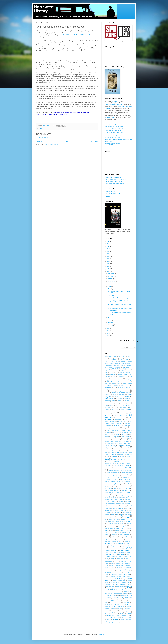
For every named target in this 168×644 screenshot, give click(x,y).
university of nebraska (113, 597)
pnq (129, 545)
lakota (115, 487)
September (112, 281)
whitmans (127, 612)
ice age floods (119, 465)
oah (122, 531)
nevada (110, 520)
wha (120, 610)
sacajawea (128, 564)
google (113, 445)
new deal (116, 520)
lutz (112, 500)
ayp (117, 373)
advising (122, 360)
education (119, 423)
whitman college (119, 612)
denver (128, 409)
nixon (130, 525)
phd (121, 541)
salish (106, 565)
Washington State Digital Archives (116, 179)
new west (112, 521)
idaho (128, 465)
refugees (118, 560)
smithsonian (127, 574)
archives (115, 369)
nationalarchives (117, 518)
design (130, 411)
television (109, 592)
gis (131, 442)
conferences (109, 398)
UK (131, 595)
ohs (112, 532)
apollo (122, 365)
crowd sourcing (109, 404)
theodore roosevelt (118, 594)
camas (113, 384)
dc (112, 409)
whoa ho (107, 614)
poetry (118, 547)
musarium (109, 512)
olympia (124, 532)
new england (124, 520)
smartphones (114, 575)
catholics (109, 385)
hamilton (122, 456)
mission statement (110, 118)
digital (114, 413)
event (118, 427)
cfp (114, 387)
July (110, 284)
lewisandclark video (110, 492)
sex (113, 571)
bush (129, 382)
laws (120, 489)
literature (130, 494)
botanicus (128, 378)
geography (116, 440)
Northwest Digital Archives (114, 177)
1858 (115, 356)
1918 (106, 358)
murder (130, 510)
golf (129, 443)
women (118, 616)
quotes (120, 556)
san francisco (119, 565)
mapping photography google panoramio (114, 503)
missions (115, 509)
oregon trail (114, 536)
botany (106, 380)
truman (115, 595)
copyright (107, 402)
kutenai (128, 485)
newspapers (128, 521)
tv (118, 595)
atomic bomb (116, 371)
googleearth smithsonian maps (112, 451)
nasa (122, 514)
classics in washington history (121, 393)
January (111, 325)
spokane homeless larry (119, 581)
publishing (121, 554)
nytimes (117, 531)
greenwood (121, 454)
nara (117, 514)
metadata (109, 507)
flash (112, 434)
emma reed (127, 423)
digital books (118, 415)
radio (131, 556)
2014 (108, 264)
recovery (128, 558)
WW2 (124, 617)
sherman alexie (118, 573)
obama (128, 531)
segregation (107, 571)
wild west (129, 614)
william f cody (110, 616)
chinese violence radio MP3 (123, 389)
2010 (108, 328)
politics (123, 547)
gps (129, 451)
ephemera (127, 425)
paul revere (107, 540)
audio (122, 371)
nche (124, 518)
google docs (108, 447)
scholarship (127, 565)
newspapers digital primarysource (116, 523)
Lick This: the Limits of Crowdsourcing (114, 129)
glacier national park (112, 443)
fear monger (115, 431)
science (112, 567)
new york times (119, 521)
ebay (108, 423)
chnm (106, 391)
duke (131, 422)
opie (121, 534)
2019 (108, 251)
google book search (124, 445)
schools (107, 567)
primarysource (125, 551)
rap (107, 558)
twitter (127, 595)
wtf (115, 617)
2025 (108, 244)
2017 (108, 256)
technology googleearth (126, 590)
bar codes (122, 373)
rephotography (109, 562)
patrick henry (127, 538)
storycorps (109, 588)
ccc (122, 385)
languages (127, 487)
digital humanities (121, 418)
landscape (120, 487)
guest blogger (129, 454)
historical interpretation (126, 460)
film (119, 432)
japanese (107, 481)
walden (125, 601)
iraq (121, 479)
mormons (115, 510)
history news (124, 462)
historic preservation (111, 460)
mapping (128, 501)
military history (116, 507)
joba (106, 483)
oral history (127, 534)
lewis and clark (115, 490)
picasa (128, 543)
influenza (107, 476)
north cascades (111, 527)
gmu (125, 443)
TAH (41, 128)
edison (112, 423)
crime (129, 402)
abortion (108, 360)
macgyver (107, 501)
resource (117, 562)
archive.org (107, 369)
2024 (108, 246)
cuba (117, 404)
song (124, 576)
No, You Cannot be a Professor (112, 125)
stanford (130, 584)
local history (121, 496)
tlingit (131, 594)
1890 (124, 356)
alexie (117, 362)
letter (106, 490)
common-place (125, 396)
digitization (127, 420)
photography (120, 543)
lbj (124, 489)
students (116, 588)
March (110, 320)
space (106, 579)
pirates (106, 545)
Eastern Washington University (114, 105)
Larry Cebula (115, 101)
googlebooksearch (126, 449)
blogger (108, 376)
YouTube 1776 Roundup (111, 145)
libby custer (120, 492)
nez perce (120, 525)
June (110, 286)
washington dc (108, 605)
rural (122, 564)
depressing (116, 411)
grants (114, 454)
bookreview (113, 378)
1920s (111, 358)
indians (129, 467)
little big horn (109, 496)
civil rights (120, 391)
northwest (121, 527)
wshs (106, 617)
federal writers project (126, 431)
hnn (123, 464)
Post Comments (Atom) (51, 145)
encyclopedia (108, 425)
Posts (124, 344)
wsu (111, 617)
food (127, 434)
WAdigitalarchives (116, 601)
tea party (107, 590)
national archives (111, 516)
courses (123, 402)
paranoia (114, 538)
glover (120, 443)
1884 (120, 356)
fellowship (109, 433)
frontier (128, 436)
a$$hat (130, 358)
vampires (115, 599)
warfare (119, 603)
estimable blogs (109, 427)
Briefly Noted (112, 295)
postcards (127, 549)
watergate (119, 608)
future (125, 438)
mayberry (117, 505)
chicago (107, 389)
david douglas (123, 407)
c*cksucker (107, 384)
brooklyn (124, 380)
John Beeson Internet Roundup (112, 143)
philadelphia (127, 541)
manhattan (121, 501)
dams (112, 406)
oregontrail (122, 536)
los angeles (114, 498)
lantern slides (108, 488)
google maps (126, 447)
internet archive (126, 476)
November (111, 276)
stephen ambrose (110, 586)
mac (121, 499)
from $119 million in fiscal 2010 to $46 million (77, 35)
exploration (129, 429)
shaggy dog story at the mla (123, 571)
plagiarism (112, 545)
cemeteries (108, 387)
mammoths (114, 501)
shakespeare (108, 573)
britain (111, 380)
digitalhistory (118, 420)
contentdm (127, 400)
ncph (128, 518)
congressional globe (110, 400)
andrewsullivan (108, 365)
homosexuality (108, 465)
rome (112, 564)
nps (127, 529)
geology (124, 440)
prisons (128, 553)
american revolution (115, 363)
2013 (108, 267)
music (113, 514)
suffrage (123, 588)
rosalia (117, 564)
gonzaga (107, 445)
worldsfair (124, 616)
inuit (131, 478)
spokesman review (109, 584)
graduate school (114, 453)
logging (129, 496)
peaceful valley (120, 540)
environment (118, 425)
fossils (123, 436)
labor (106, 487)
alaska (111, 362)
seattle (119, 567)
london (106, 498)
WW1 (119, 617)
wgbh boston (114, 610)
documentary (113, 422)
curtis (129, 404)
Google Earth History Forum (114, 194)
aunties (111, 373)
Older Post (95, 141)
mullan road (123, 510)
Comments (125, 347)
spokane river (126, 582)
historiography (110, 462)
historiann (119, 458)
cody (114, 395)
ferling (114, 433)
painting (128, 536)
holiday (128, 464)
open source (115, 534)
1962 (125, 358)
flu (122, 434)
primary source (110, 550)
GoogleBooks (117, 449)
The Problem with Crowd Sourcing (118, 298)
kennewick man (108, 485)
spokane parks (115, 582)
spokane (116, 578)
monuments (108, 510)
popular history (110, 549)
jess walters (128, 481)
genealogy (107, 440)
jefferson (113, 481)
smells (120, 575)
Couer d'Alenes (116, 402)
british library (117, 380)
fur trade (112, 438)
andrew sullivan (126, 363)
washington (127, 603)
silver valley (127, 573)
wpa (129, 616)
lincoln (124, 494)
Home (67, 141)
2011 (108, 272)
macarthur (127, 500)
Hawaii (128, 456)
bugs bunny (118, 382)
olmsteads (117, 532)
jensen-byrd (120, 481)
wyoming (130, 617)
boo (127, 376)
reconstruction (120, 558)
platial (125, 545)
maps (128, 503)
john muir (111, 483)
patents (120, 538)
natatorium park (128, 514)
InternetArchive (108, 478)
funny (106, 438)
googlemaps (124, 451)
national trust (108, 518)
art (123, 369)
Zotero (108, 196)
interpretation (117, 478)
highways (107, 458)
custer (106, 406)
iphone (116, 479)
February (111, 323)
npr (123, 529)
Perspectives (115, 541)
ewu (124, 427)
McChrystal (124, 505)
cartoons (130, 384)
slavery (107, 574)
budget (130, 380)
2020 (108, 249)
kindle (123, 485)
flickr (117, 434)
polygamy (130, 547)
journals (117, 483)
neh (106, 520)
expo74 (108, 431)
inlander (113, 476)
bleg (131, 375)
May (110, 289)
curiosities (123, 404)
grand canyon (124, 453)
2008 (108, 333)
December (111, 274)
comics (116, 396)
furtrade (119, 438)
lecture (128, 488)
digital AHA (123, 413)
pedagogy (128, 540)
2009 (108, 331)
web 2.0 (107, 610)
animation (116, 365)
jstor (123, 483)
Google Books (110, 192)
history (117, 462)
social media (112, 576)
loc (115, 496)
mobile (121, 509)
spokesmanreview (121, 584)
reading (112, 558)
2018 (108, 254)
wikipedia (122, 614)
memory (130, 505)
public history (109, 554)
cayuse (116, 385)
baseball (128, 373)
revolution (123, 562)
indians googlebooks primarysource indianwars (121, 470)
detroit (108, 413)
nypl (112, 531)
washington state (122, 604)
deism (122, 409)
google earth (116, 447)
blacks (126, 374)
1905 (129, 356)
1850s (111, 356)
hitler (118, 464)
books (121, 378)
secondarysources (125, 569)
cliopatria (107, 395)
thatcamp (127, 592)
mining (123, 507)
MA (116, 500)
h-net (108, 456)
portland (119, 549)
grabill (106, 453)
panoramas (107, 538)
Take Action (90, 55)
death (117, 409)
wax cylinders (127, 608)
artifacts (128, 369)
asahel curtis (108, 371)
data (115, 407)
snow (106, 576)
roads (108, 564)
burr (124, 382)
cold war (122, 395)
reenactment (108, 560)
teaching (114, 590)
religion (127, 560)
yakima (108, 619)
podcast (111, 547)
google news (108, 449)
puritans (128, 554)
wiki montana (114, 614)
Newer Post (40, 141)
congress (127, 398)
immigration (108, 468)
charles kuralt (121, 387)
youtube (116, 619)
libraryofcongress (116, 494)
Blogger (102, 634)
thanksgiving (118, 592)
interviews (125, 478)
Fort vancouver (115, 436)
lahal (110, 487)
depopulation (108, 411)
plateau (119, 545)
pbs (113, 540)
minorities (108, 509)
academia (115, 360)
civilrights (107, 393)
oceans (106, 532)
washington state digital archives (114, 606)
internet (118, 476)
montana (128, 509)
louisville (128, 498)
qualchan (115, 556)
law (115, 488)
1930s (116, 358)
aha (127, 360)
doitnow (120, 422)
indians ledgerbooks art (113, 472)
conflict (120, 398)
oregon (107, 536)
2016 (108, 259)
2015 (108, 261)
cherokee (128, 387)
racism (126, 556)
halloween (114, 456)
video (120, 599)
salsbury (112, 565)
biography (120, 375)
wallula (112, 603)
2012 (108, 269)
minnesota (129, 507)
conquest (120, 400)
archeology (126, 367)
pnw (106, 547)
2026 (108, 241)
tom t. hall (109, 595)
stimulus (130, 586)
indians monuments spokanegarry (121, 474)
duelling (126, 422)
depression (123, 411)
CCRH (128, 385)
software (119, 576)
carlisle (124, 384)
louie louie (121, 498)
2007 (108, 336)
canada (119, 384)
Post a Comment (44, 138)
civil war (127, 391)
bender (106, 375)
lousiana (107, 500)
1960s (121, 358)
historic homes (127, 458)
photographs (108, 543)
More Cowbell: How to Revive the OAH (114, 127)
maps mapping (109, 505)
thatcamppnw (108, 594)
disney (106, 422)
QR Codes (107, 556)
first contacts (125, 433)
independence (118, 468)
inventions (109, 479)
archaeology (117, 367)
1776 (106, 356)
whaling (111, 612)
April (110, 317)
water (114, 608)
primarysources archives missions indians (115, 553)
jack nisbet (127, 479)
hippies (113, 458)
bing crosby (113, 375)
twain (122, 595)
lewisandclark (126, 490)
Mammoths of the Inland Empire (113, 138)
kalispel (128, 483)
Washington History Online (114, 181)
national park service (123, 516)
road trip (130, 562)
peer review (107, 541)
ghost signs (125, 442)
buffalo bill (110, 382)
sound (129, 576)
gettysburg (117, 442)
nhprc (126, 525)
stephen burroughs (121, 586)
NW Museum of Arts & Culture (115, 184)
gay (129, 438)
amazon (123, 362)
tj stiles (126, 594)
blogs (114, 376)
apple (110, 367)
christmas (112, 391)
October (111, 279)
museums (116, 512)
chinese (112, 389)
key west (117, 485)
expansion (122, 429)
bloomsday (121, 376)
